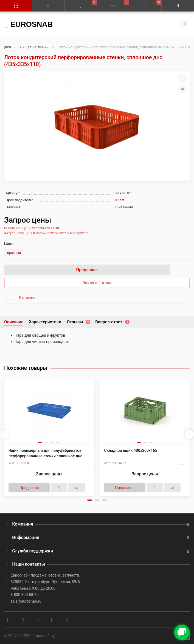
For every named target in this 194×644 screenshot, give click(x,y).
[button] (90, 500)
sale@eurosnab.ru (26, 601)
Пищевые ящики (34, 47)
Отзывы (78, 322)
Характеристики (45, 322)
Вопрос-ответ (112, 322)
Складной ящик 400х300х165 (131, 450)
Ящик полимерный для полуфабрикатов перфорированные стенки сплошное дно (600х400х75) (46, 453)
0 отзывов (28, 298)
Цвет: (9, 244)
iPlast (120, 200)
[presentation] (5, 434)
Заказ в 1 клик (97, 283)
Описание (14, 322)
